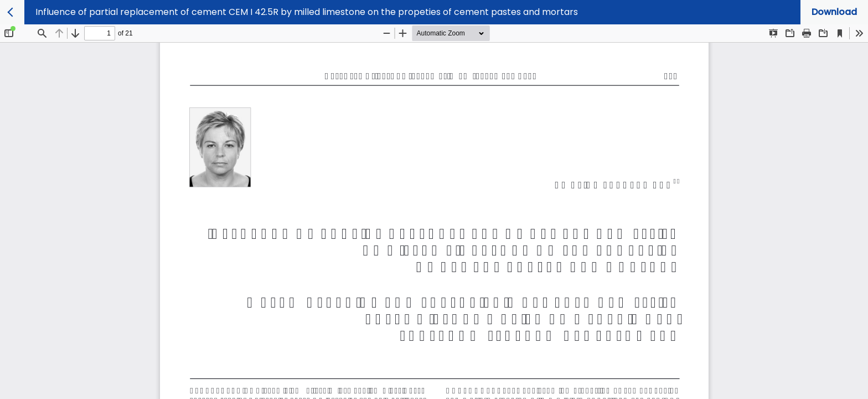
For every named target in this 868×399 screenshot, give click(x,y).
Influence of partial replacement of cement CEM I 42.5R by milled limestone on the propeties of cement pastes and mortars (307, 12)
